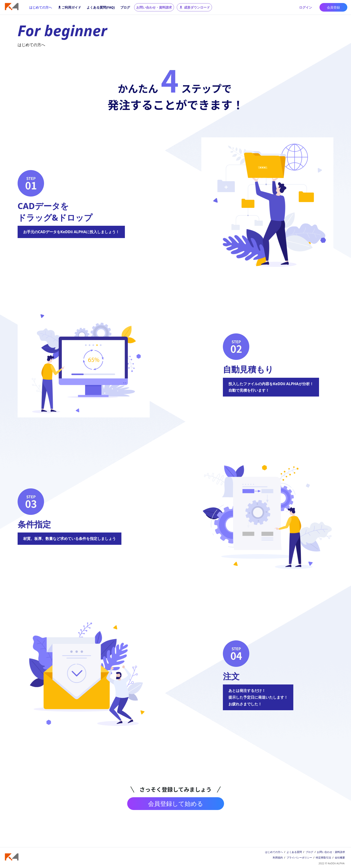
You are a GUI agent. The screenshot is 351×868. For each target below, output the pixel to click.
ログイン (306, 7)
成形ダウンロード (194, 7)
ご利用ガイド (69, 7)
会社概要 (340, 857)
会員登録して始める (176, 803)
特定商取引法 (323, 857)
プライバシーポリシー (299, 857)
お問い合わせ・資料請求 (154, 7)
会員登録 (333, 7)
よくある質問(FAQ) (101, 7)
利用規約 (278, 857)
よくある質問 (294, 852)
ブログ (125, 7)
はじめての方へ (41, 7)
